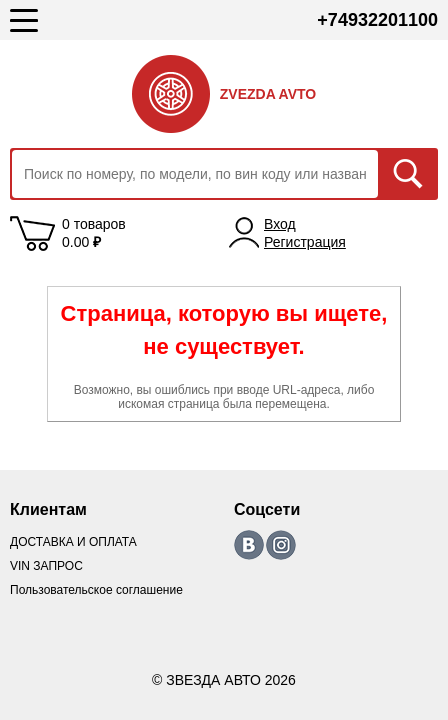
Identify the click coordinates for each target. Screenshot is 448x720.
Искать (408, 174)
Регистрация (305, 242)
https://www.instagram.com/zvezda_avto (281, 545)
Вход (280, 224)
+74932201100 (377, 20)
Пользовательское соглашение (96, 590)
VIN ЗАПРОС (46, 566)
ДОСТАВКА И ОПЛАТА (73, 542)
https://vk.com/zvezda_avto (249, 545)
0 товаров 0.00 (94, 233)
